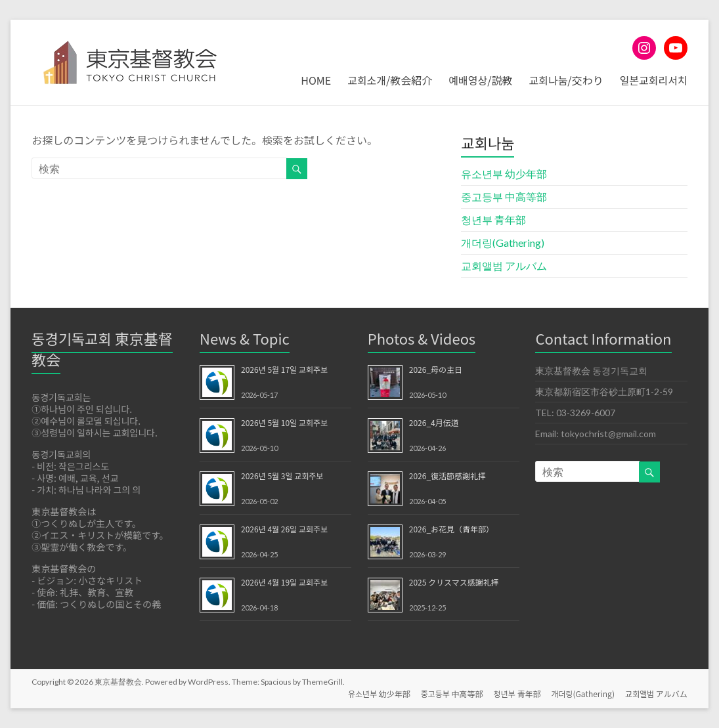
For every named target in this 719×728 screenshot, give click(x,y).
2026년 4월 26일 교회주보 (284, 529)
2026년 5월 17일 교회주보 (284, 369)
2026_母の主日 (436, 369)
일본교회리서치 (654, 80)
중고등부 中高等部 (504, 197)
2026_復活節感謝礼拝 (447, 476)
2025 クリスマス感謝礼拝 (454, 582)
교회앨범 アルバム (504, 266)
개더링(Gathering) (503, 243)
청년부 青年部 (493, 220)
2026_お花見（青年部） (451, 529)
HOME (316, 80)
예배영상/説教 (480, 80)
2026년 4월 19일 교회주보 (284, 582)
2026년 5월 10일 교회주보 (284, 422)
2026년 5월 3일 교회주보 (282, 476)
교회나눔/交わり (566, 80)
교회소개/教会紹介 (390, 80)
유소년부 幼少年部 (504, 174)
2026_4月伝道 (434, 422)
